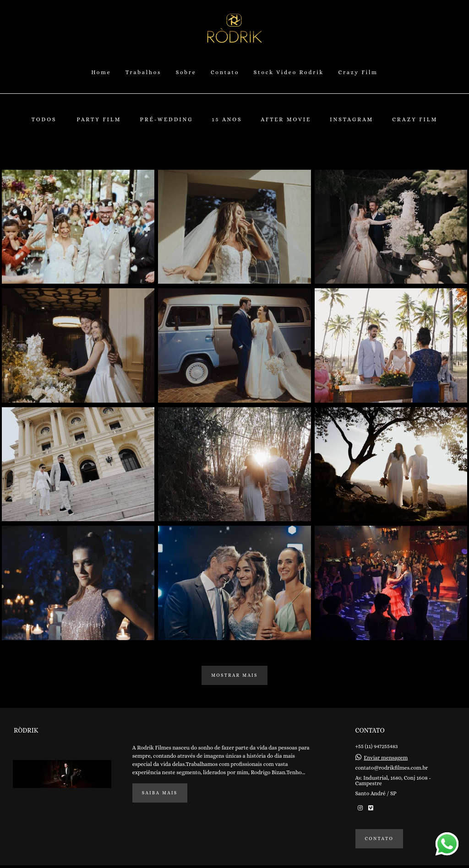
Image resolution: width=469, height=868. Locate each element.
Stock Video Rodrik (289, 72)
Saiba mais (160, 793)
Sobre (186, 72)
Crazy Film (358, 72)
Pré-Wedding (166, 119)
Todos (44, 119)
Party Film (99, 119)
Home (101, 72)
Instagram (352, 119)
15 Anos (227, 119)
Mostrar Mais (234, 675)
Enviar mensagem (386, 758)
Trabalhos (143, 72)
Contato (225, 72)
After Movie (286, 119)
